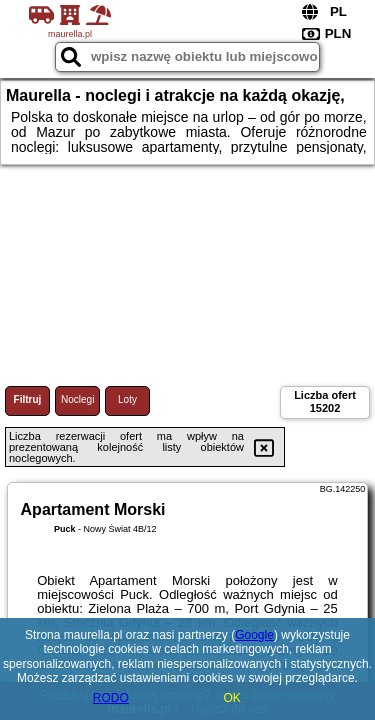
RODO (111, 698)
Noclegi (77, 399)
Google (254, 635)
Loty (127, 399)
